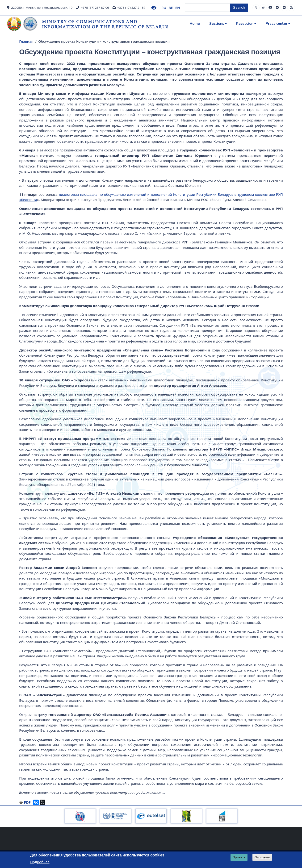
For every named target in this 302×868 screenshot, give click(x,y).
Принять (239, 857)
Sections (217, 24)
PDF (27, 802)
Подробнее (40, 862)
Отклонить (262, 857)
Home (195, 24)
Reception (245, 24)
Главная (26, 41)
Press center (277, 24)
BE (171, 8)
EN (178, 8)
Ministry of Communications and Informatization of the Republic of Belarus (105, 24)
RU (164, 8)
